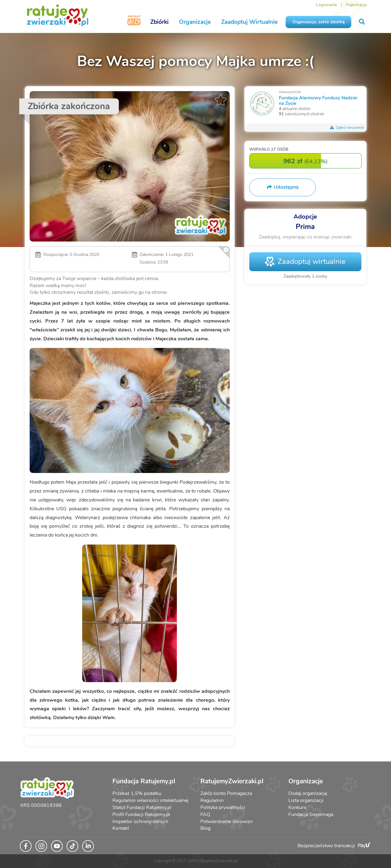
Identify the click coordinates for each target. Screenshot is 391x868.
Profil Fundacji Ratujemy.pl (141, 814)
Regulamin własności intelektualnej (150, 800)
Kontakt (121, 828)
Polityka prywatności (223, 807)
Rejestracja (356, 5)
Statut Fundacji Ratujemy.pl (142, 807)
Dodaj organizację (308, 793)
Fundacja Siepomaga (311, 814)
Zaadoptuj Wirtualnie (249, 22)
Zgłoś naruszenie (347, 127)
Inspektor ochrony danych (140, 822)
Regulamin (212, 800)
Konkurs (297, 807)
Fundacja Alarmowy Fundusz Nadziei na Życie (318, 100)
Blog (205, 828)
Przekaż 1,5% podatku (137, 793)
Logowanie (326, 5)
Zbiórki (159, 22)
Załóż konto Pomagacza (226, 793)
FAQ (205, 814)
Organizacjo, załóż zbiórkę (318, 22)
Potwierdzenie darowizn (227, 822)
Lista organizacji (306, 800)
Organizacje (195, 22)
